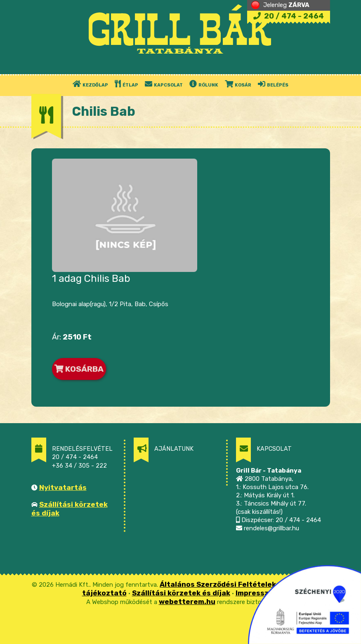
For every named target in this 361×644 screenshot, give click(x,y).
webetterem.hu (187, 602)
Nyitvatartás (63, 487)
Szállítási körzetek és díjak (181, 593)
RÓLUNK (204, 84)
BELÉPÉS (273, 84)
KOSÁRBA (79, 369)
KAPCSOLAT (164, 84)
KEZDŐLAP (90, 84)
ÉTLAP (126, 84)
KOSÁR (238, 84)
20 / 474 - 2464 (289, 16)
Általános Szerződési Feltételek (218, 584)
